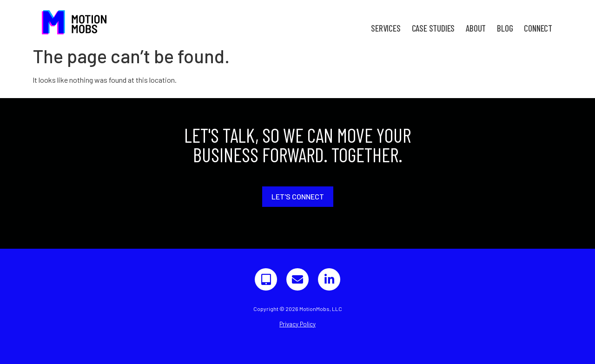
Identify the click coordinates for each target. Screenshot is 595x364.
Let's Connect (298, 196)
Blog (505, 28)
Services (386, 28)
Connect (538, 28)
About (476, 28)
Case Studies (433, 28)
